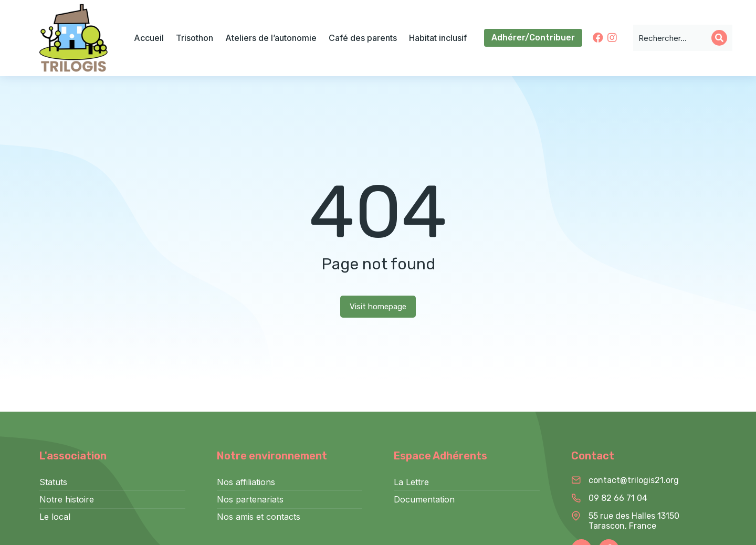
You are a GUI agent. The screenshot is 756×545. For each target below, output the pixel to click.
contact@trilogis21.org (634, 480)
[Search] (719, 38)
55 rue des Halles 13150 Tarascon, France (634, 521)
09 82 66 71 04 (618, 498)
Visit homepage (378, 307)
